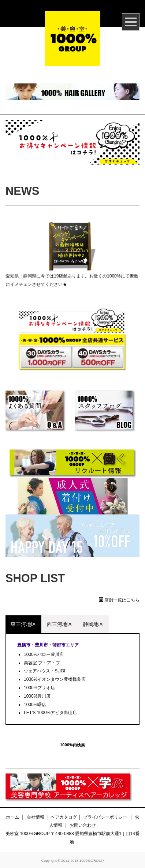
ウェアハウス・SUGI (44, 671)
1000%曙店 (35, 705)
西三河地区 (60, 624)
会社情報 (36, 817)
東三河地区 (23, 624)
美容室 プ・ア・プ (42, 663)
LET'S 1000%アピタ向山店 (50, 713)
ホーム (12, 817)
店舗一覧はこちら (119, 600)
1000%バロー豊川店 (44, 654)
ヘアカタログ (64, 817)
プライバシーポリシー (105, 817)
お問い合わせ (83, 825)
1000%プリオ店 (39, 688)
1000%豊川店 (37, 696)
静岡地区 (93, 624)
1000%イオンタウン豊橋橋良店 (55, 679)
